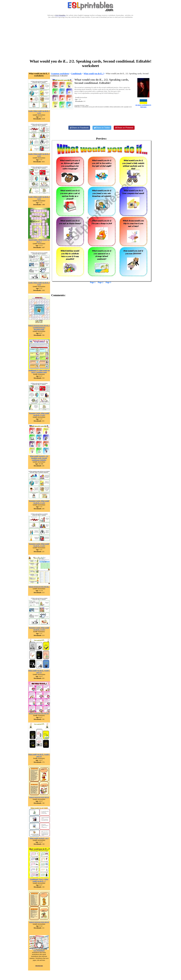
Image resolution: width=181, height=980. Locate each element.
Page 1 (93, 282)
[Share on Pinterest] (124, 128)
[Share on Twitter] (102, 128)
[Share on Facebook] (79, 128)
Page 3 (108, 282)
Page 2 (101, 282)
